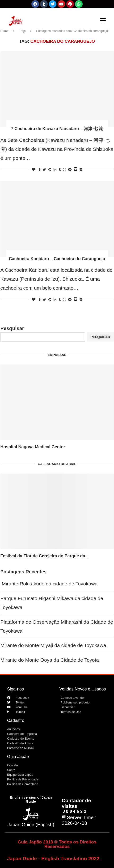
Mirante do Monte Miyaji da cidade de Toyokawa (53, 645)
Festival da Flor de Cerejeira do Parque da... (45, 556)
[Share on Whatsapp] (64, 169)
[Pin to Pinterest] (50, 169)
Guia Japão (18, 757)
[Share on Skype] (81, 169)
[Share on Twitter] (44, 169)
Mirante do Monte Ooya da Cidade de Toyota (50, 660)
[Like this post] (33, 169)
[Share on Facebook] (40, 169)
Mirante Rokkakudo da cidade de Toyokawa (49, 584)
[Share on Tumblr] (60, 169)
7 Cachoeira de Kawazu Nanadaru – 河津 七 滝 (57, 129)
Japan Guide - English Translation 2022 (53, 858)
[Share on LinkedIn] (55, 169)
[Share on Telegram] (70, 169)
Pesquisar (12, 328)
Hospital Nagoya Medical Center (33, 447)
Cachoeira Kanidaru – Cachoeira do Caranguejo (57, 259)
